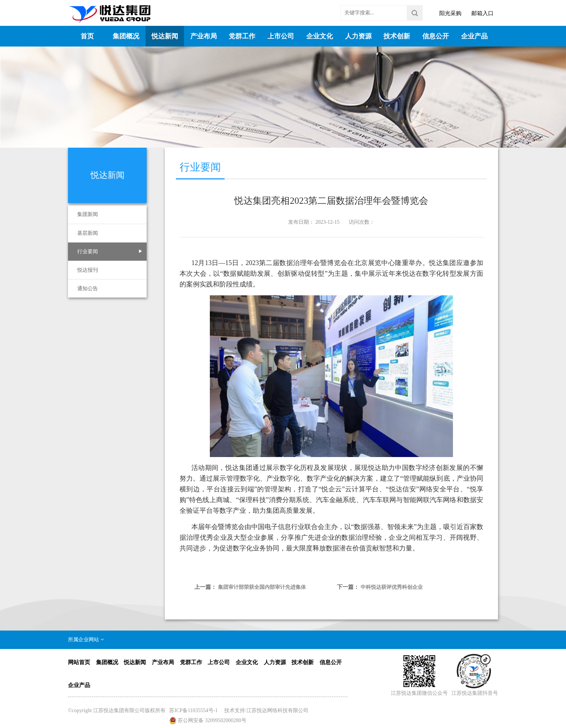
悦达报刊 (88, 270)
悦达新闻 (165, 36)
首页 (87, 36)
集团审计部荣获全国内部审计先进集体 (262, 587)
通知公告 (88, 289)
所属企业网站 (86, 640)
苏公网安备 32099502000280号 (212, 720)
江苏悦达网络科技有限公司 (277, 710)
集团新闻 (88, 214)
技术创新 (397, 36)
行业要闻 (88, 252)
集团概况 (126, 36)
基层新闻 (88, 233)
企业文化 (320, 36)
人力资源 (358, 36)
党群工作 (242, 36)
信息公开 (436, 36)
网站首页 (79, 662)
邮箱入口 (483, 13)
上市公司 (281, 36)
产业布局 (204, 36)
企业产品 (474, 36)
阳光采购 (450, 13)
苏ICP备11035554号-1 (193, 710)
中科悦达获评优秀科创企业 (392, 587)
